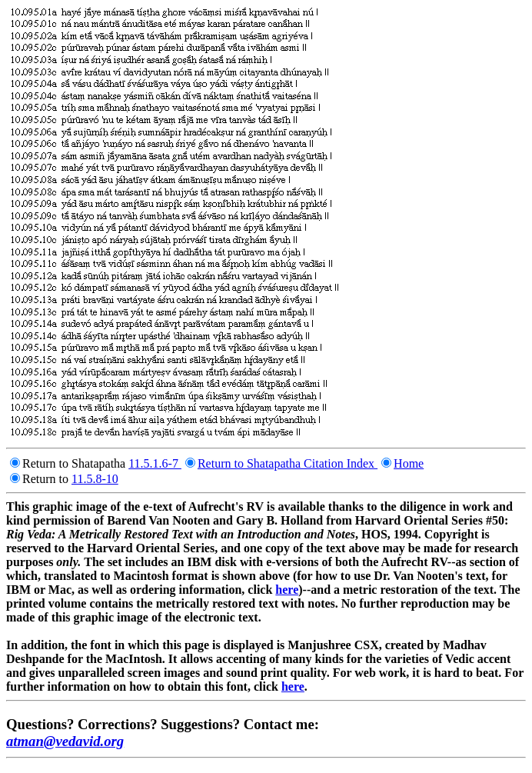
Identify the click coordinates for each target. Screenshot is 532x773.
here (287, 590)
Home (409, 463)
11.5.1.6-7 (155, 463)
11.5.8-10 (95, 479)
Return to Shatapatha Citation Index (288, 463)
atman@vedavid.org (65, 741)
